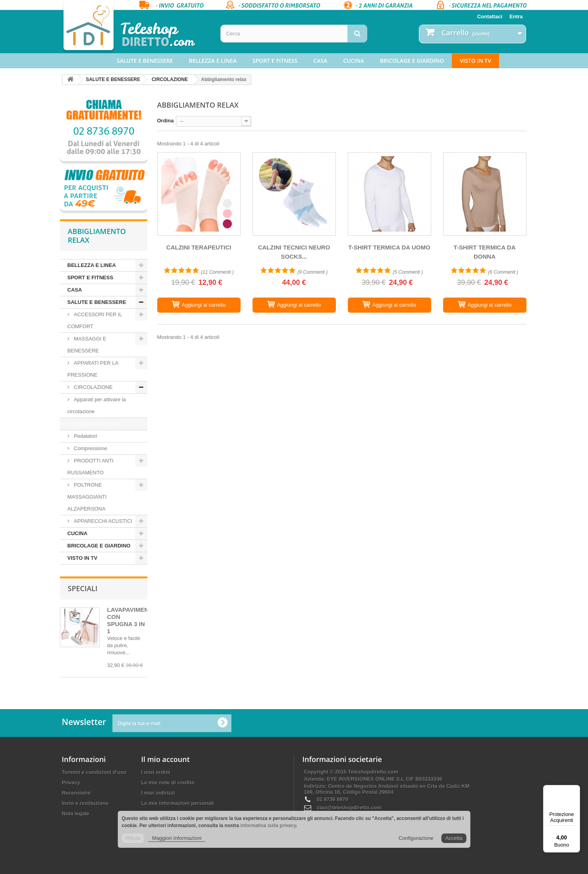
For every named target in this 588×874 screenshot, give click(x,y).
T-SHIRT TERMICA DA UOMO (389, 247)
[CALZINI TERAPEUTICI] (199, 194)
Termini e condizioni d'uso (94, 772)
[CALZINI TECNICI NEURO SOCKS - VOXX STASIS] (294, 194)
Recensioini (76, 793)
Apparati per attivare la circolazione (97, 405)
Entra (516, 16)
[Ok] (222, 723)
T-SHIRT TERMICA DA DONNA (484, 252)
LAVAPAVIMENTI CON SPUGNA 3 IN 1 (131, 620)
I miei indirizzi (158, 793)
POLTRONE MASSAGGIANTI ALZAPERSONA (87, 497)
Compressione (90, 448)
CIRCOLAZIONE (170, 79)
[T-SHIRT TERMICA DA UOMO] (389, 194)
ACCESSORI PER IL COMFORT (95, 320)
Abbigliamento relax (96, 424)
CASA (320, 61)
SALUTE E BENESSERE (145, 61)
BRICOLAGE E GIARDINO (412, 61)
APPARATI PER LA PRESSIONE (93, 369)
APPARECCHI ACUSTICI (103, 521)
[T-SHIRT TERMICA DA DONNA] (485, 194)
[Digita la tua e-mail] (172, 723)
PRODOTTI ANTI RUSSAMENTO (91, 467)
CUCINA (354, 61)
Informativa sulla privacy (268, 826)
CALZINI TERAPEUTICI (199, 247)
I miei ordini (156, 772)
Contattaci (490, 16)
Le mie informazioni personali (178, 803)
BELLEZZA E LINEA (213, 61)
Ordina (166, 121)
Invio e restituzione (85, 803)
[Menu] (575, 790)
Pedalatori (85, 436)
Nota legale (76, 813)
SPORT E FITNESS (275, 61)
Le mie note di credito (168, 782)
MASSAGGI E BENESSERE (87, 345)
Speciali (83, 588)
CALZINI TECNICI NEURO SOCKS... (294, 252)
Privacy (71, 782)
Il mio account (166, 759)
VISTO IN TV (475, 61)
